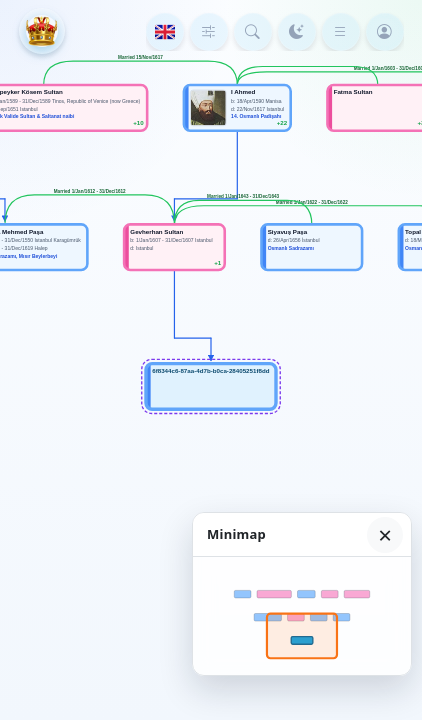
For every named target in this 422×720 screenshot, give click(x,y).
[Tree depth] (209, 32)
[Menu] (341, 32)
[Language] (165, 32)
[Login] (385, 32)
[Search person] (253, 32)
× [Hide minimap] (385, 534)
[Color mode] (297, 32)
